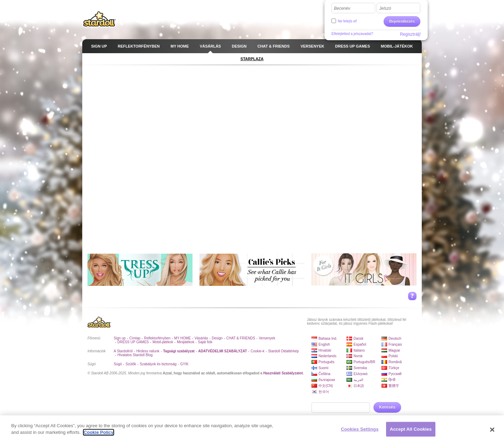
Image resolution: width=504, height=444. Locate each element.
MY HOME (183, 338)
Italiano (359, 350)
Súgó (118, 364)
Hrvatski (325, 350)
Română (395, 362)
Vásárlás (201, 338)
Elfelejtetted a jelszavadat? (352, 34)
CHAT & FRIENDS (241, 338)
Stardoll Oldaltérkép (283, 351)
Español (360, 344)
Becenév (342, 8)
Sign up (120, 338)
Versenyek (267, 338)
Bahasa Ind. (328, 339)
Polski (393, 356)
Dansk (358, 339)
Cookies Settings (360, 429)
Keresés (387, 407)
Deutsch (395, 339)
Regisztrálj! (410, 34)
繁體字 (394, 386)
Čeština (324, 374)
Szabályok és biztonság (158, 364)
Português (327, 362)
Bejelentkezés (402, 21)
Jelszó (385, 8)
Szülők (131, 364)
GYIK (184, 364)
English (324, 344)
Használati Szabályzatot (283, 373)
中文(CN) (326, 386)
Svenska (360, 368)
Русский (395, 374)
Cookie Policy (99, 432)
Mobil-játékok (163, 342)
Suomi (323, 368)
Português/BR (364, 362)
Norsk (358, 356)
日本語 (359, 386)
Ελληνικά (360, 374)
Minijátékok (185, 342)
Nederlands (327, 356)
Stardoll (99, 19)
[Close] (492, 430)
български (327, 380)
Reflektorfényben (157, 338)
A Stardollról (123, 351)
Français (395, 344)
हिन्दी (392, 380)
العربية (358, 380)
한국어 (324, 392)
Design (217, 338)
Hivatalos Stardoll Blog (135, 355)
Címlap (135, 338)
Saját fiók (205, 342)
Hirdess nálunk (148, 351)
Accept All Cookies (411, 429)
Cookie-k (257, 351)
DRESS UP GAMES (133, 342)
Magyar (394, 350)
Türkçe (394, 368)
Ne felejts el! (347, 21)
